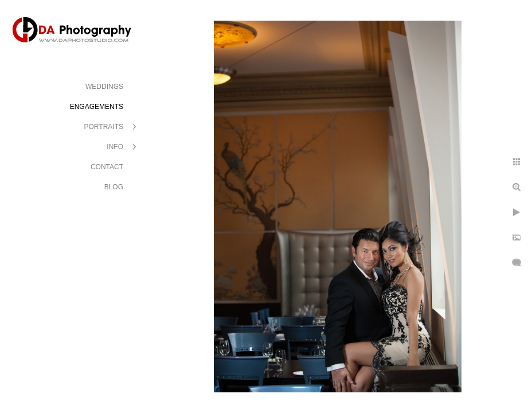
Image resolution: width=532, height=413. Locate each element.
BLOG (114, 187)
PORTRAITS (104, 127)
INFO (115, 147)
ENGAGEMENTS (97, 107)
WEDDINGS (104, 87)
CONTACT (107, 167)
